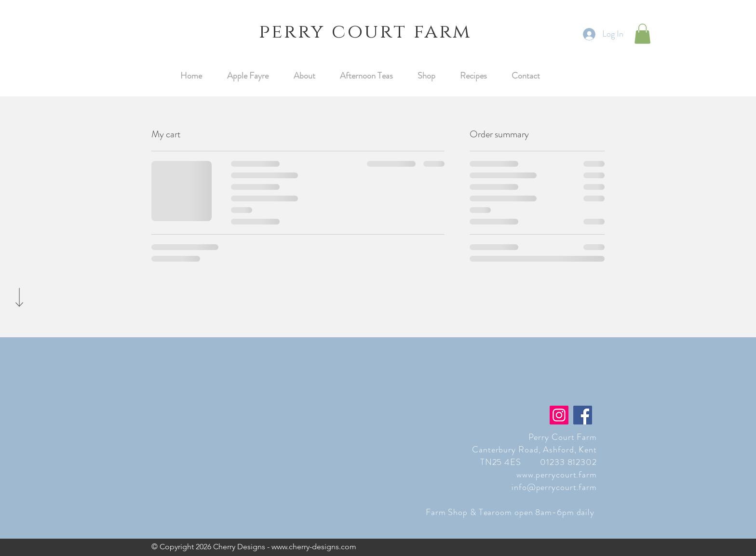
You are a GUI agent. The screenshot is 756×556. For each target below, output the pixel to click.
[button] (642, 34)
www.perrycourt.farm (557, 475)
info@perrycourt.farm (554, 487)
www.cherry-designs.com (314, 547)
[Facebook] (583, 415)
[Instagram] (559, 415)
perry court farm (365, 32)
